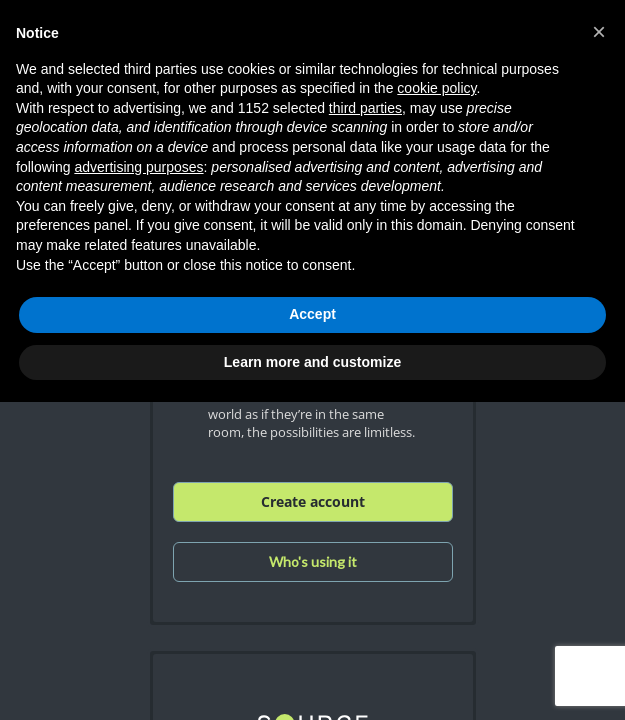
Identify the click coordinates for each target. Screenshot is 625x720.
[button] (599, 32)
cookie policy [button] (436, 88)
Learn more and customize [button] (312, 362)
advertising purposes (138, 167)
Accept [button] (312, 314)
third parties (365, 108)
